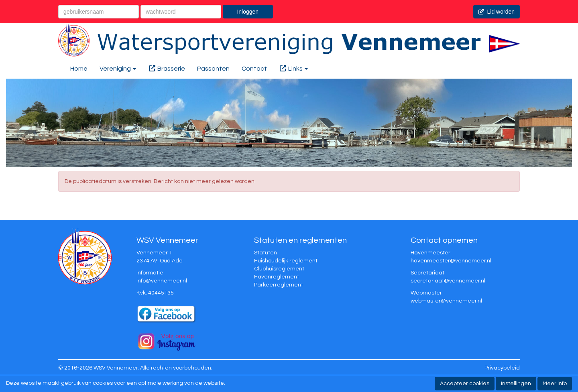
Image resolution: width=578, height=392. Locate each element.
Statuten (266, 253)
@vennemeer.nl (162, 281)
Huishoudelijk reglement (286, 261)
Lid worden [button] (497, 12)
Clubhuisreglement (279, 269)
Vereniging (118, 69)
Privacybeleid (502, 368)
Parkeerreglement (279, 285)
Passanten (213, 69)
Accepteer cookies (465, 384)
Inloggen (248, 12)
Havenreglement (277, 277)
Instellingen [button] (516, 384)
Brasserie (167, 69)
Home (79, 69)
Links (293, 69)
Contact (254, 69)
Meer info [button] (555, 384)
